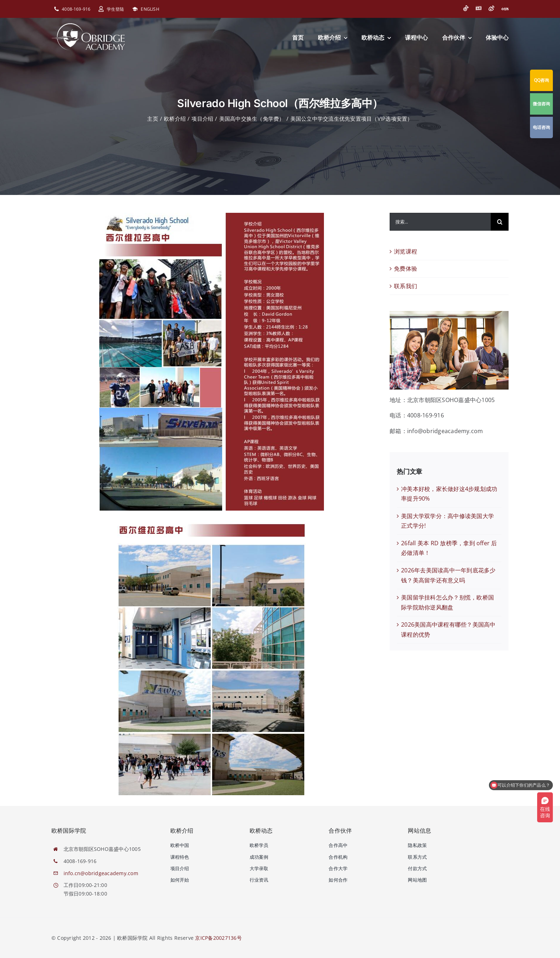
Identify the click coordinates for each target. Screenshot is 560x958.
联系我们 (406, 286)
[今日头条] (479, 8)
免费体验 (406, 269)
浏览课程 (406, 251)
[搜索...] (440, 222)
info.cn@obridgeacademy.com (101, 873)
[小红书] (505, 9)
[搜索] (500, 222)
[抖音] (466, 8)
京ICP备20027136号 (218, 938)
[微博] (491, 8)
